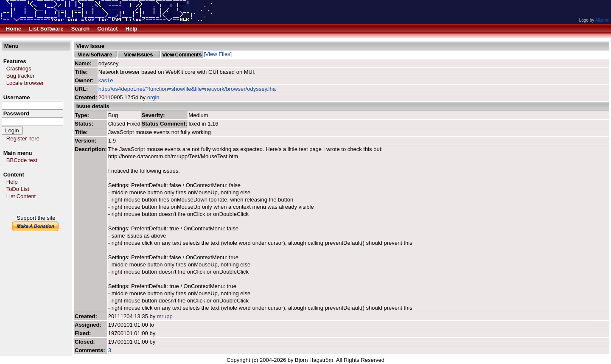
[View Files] (218, 54)
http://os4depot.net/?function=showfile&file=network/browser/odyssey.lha (187, 89)
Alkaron (602, 20)
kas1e (106, 80)
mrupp (165, 316)
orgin (153, 97)
